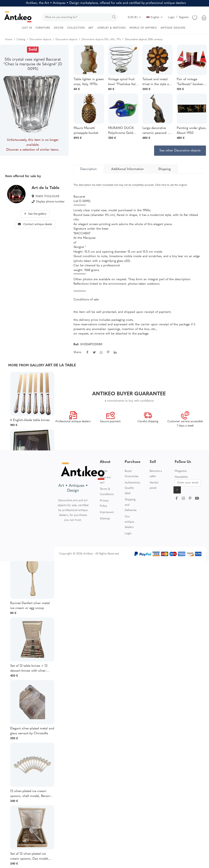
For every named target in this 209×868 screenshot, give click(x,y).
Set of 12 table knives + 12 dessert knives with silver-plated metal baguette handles (32, 669)
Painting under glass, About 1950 (192, 131)
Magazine (181, 471)
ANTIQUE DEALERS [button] (173, 28)
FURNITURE (43, 28)
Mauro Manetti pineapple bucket (86, 131)
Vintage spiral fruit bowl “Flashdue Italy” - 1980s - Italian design (123, 82)
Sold (33, 50)
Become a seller (156, 474)
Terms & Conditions (107, 492)
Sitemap (105, 519)
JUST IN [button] (27, 28)
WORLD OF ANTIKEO (143, 28)
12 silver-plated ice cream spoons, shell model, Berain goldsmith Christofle (30, 794)
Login (171, 17)
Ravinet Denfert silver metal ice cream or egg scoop (30, 606)
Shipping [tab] (164, 169)
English (155, 17)
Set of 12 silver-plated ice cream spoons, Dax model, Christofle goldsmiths (30, 857)
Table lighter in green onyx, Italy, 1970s (89, 82)
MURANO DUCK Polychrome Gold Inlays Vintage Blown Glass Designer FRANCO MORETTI (123, 131)
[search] (80, 17)
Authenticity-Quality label (133, 488)
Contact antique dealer (35, 224)
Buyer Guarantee (132, 474)
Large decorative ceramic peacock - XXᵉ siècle (156, 131)
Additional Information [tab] (127, 169)
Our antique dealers (129, 522)
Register (184, 17)
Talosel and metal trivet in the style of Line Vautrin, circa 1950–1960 (156, 82)
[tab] (88, 169)
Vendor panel (154, 485)
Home (104, 471)
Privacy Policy (104, 503)
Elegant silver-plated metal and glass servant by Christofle (32, 731)
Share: (78, 352)
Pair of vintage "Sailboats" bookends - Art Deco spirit (192, 82)
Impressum (107, 512)
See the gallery (35, 214)
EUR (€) (135, 17)
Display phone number (50, 202)
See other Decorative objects (180, 151)
